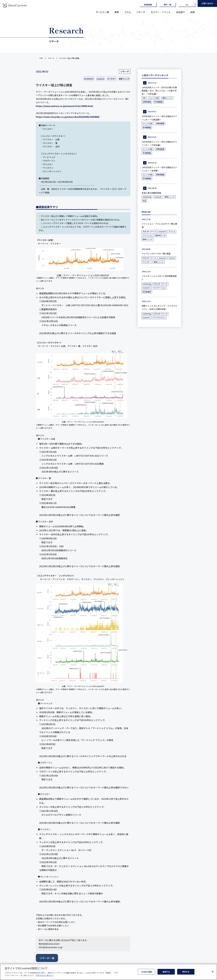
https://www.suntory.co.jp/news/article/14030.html (64, 106)
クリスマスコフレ (159, 317)
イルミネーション (159, 288)
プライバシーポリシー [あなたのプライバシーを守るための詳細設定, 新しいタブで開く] (45, 976)
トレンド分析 (154, 98)
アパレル (172, 231)
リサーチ (141, 12)
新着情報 (148, 5)
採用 (193, 12)
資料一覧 (167, 5)
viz (187, 5)
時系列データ (160, 235)
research (100, 79)
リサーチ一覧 (47, 958)
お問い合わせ (207, 3)
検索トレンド (124, 79)
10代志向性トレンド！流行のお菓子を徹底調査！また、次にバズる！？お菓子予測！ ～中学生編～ (159, 91)
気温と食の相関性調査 (151, 193)
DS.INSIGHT (89, 79)
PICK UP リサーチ (149, 231)
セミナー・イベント (161, 12)
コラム (128, 12)
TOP (41, 58)
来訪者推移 (147, 292)
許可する (186, 973)
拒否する (166, 973)
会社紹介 (180, 12)
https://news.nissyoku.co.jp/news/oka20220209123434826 (68, 117)
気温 (144, 201)
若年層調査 (158, 102)
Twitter (172, 258)
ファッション (148, 235)
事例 (117, 12)
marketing (147, 197)
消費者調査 (147, 102)
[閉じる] (213, 973)
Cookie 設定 (147, 973)
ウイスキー (112, 79)
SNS (144, 98)
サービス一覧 (102, 12)
